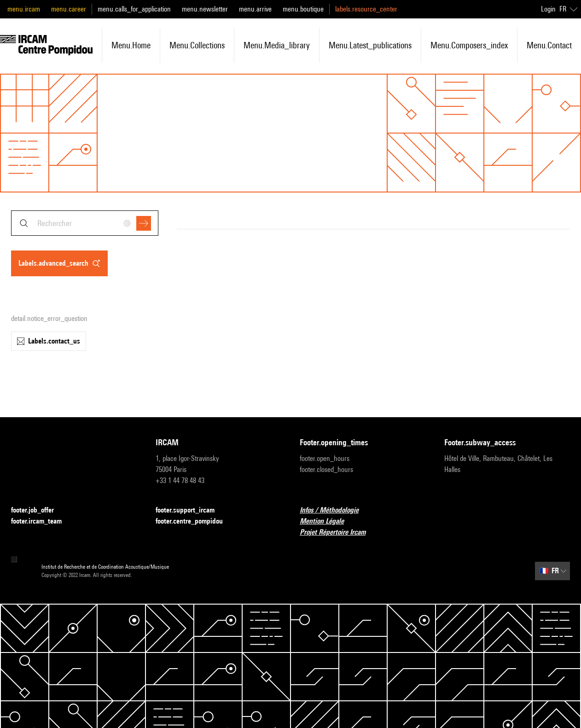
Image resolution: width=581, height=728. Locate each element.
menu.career (69, 9)
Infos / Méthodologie (335, 510)
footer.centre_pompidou (195, 521)
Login (548, 9)
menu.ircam (24, 9)
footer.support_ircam (191, 510)
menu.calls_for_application (134, 9)
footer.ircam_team (42, 521)
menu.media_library (277, 45)
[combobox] (85, 223)
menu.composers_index (469, 45)
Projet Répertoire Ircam (338, 533)
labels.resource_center (366, 9)
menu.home (131, 45)
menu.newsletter (205, 9)
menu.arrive (255, 9)
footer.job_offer (38, 510)
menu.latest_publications (370, 45)
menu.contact (549, 45)
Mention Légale (327, 521)
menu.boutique (303, 9)
